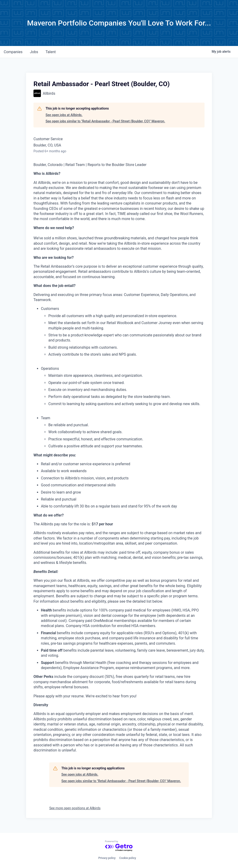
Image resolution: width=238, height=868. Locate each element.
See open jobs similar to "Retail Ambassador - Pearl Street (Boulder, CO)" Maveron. (105, 121)
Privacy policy (107, 858)
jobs (34, 52)
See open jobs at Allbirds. (64, 115)
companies (13, 52)
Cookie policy (128, 858)
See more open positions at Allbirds (75, 808)
